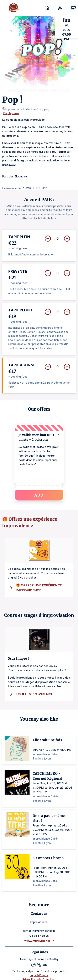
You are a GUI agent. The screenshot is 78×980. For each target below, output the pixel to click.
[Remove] (48, 234)
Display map (11, 113)
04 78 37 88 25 (39, 931)
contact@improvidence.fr (39, 926)
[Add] (67, 234)
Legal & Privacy (39, 971)
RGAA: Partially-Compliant (39, 975)
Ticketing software (32, 955)
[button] (39, 458)
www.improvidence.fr (39, 936)
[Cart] (73, 8)
